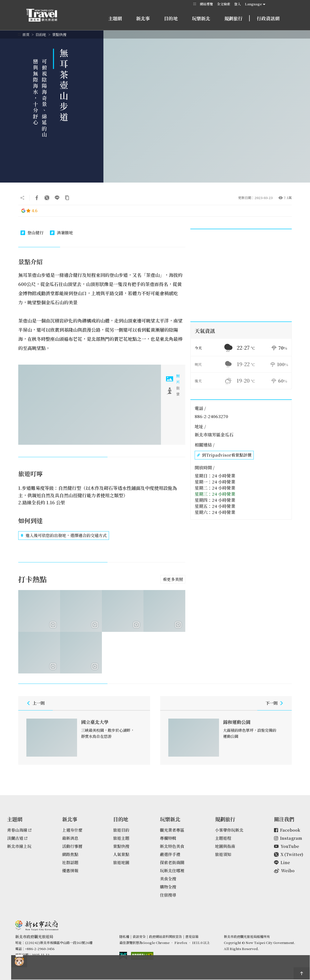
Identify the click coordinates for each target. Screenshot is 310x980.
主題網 (115, 18)
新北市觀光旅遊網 (47, 15)
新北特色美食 (172, 846)
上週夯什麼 (72, 830)
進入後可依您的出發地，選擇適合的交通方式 (64, 536)
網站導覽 (206, 4)
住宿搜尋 (168, 895)
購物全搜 (168, 887)
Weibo (284, 871)
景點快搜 (59, 34)
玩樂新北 (201, 18)
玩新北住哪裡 (172, 871)
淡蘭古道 (17, 838)
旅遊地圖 (121, 862)
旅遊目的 (121, 830)
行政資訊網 (268, 18)
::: (195, 4)
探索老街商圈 (172, 862)
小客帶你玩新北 (229, 830)
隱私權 (124, 937)
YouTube (287, 846)
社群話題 (70, 862)
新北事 (143, 18)
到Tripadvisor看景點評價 (224, 455)
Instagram (288, 838)
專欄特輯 (168, 838)
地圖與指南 (225, 846)
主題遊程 (223, 838)
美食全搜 (168, 879)
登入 (238, 4)
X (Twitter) (289, 854)
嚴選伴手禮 (170, 854)
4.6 (29, 211)
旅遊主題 (121, 838)
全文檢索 (224, 4)
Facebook (287, 830)
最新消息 (70, 838)
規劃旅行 (233, 18)
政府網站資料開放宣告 (166, 937)
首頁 (26, 34)
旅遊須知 (223, 854)
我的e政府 (123, 956)
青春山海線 (19, 830)
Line (282, 862)
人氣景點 (121, 854)
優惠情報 (70, 871)
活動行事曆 (72, 846)
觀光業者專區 (172, 830)
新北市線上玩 (19, 846)
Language (253, 4)
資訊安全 (139, 937)
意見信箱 (192, 937)
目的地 (171, 18)
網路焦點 (70, 854)
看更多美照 (173, 579)
